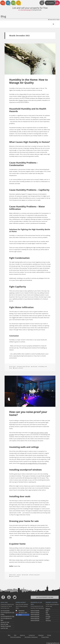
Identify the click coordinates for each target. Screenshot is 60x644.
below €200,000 (35, 615)
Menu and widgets (53, 26)
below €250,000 (35, 617)
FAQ (15, 635)
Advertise (41, 635)
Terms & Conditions (16, 637)
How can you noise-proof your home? (28, 413)
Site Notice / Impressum (31, 637)
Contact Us (32, 635)
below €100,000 (35, 611)
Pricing (49, 635)
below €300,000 (35, 619)
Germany (48, 621)
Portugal (48, 617)
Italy (47, 613)
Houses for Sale (5, 622)
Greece (48, 619)
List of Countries (5, 611)
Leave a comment (19, 368)
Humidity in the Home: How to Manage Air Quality (29, 81)
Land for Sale (4, 628)
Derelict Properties (6, 626)
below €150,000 (35, 613)
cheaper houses (23, 100)
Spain (47, 611)
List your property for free (45, 597)
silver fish (25, 96)
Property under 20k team (24, 367)
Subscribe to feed (54, 20)
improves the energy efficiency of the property (33, 463)
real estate (35, 367)
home (32, 575)
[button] (23, 615)
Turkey (48, 615)
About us (23, 635)
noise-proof (37, 575)
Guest (19, 575)
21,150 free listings (25, 10)
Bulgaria (48, 609)
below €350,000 (35, 620)
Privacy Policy (45, 637)
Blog (3, 16)
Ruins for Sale (4, 624)
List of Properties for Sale (7, 616)
